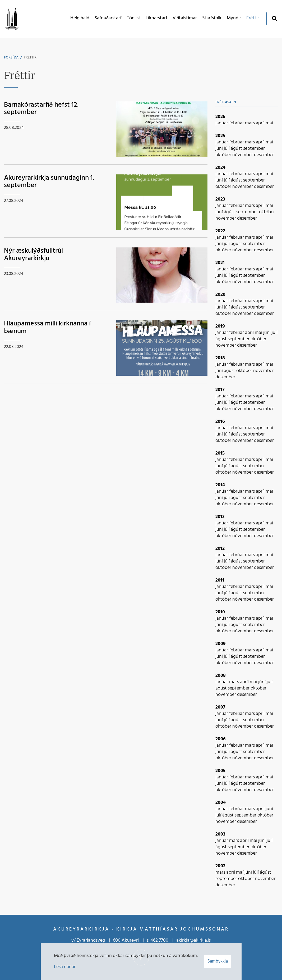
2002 (220, 866)
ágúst (237, 149)
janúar (222, 123)
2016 (220, 422)
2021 (220, 263)
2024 (220, 168)
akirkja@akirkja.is (193, 940)
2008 (221, 676)
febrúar (237, 123)
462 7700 (159, 940)
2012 (220, 549)
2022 (220, 231)
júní (220, 149)
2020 (220, 295)
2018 (220, 358)
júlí (227, 149)
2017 (220, 390)
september (254, 149)
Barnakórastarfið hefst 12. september (41, 109)
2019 (220, 326)
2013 (220, 517)
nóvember (243, 155)
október (224, 155)
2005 (220, 771)
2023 (220, 199)
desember (264, 155)
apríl (261, 123)
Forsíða (11, 58)
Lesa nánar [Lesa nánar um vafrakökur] (65, 967)
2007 (220, 707)
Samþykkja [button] (218, 961)
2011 (220, 580)
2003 (220, 834)
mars (250, 123)
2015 (220, 453)
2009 (221, 644)
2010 (220, 612)
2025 (220, 136)
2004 (221, 803)
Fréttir (30, 58)
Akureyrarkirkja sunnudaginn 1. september (49, 182)
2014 (220, 485)
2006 (221, 739)
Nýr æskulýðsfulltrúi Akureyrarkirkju (33, 255)
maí (269, 123)
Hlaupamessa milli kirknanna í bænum (47, 328)
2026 (220, 117)
